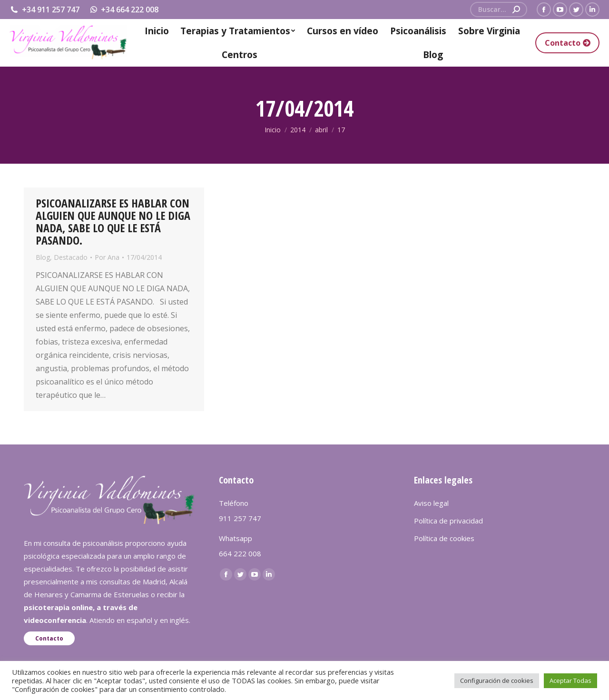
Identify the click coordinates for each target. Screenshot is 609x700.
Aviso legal (431, 503)
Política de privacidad (448, 521)
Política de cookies (444, 538)
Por (107, 257)
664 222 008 (240, 553)
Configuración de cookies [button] (497, 680)
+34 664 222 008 (124, 10)
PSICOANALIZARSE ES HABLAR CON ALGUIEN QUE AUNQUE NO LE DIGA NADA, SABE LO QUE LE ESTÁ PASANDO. (113, 222)
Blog (43, 257)
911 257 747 (240, 518)
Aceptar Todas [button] (570, 680)
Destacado (71, 257)
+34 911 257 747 (44, 10)
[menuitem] (157, 31)
